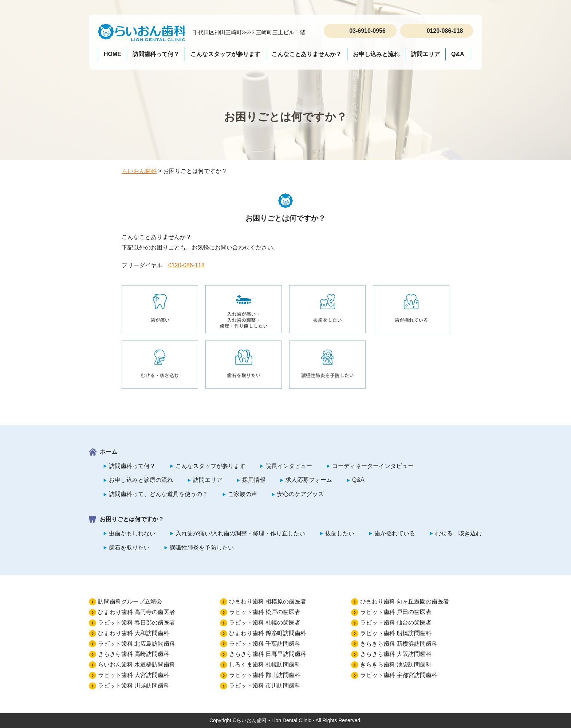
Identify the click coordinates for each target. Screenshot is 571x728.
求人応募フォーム (309, 480)
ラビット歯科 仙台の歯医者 (396, 623)
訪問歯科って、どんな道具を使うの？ (158, 494)
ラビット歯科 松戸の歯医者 (265, 612)
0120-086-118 (445, 31)
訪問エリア (425, 54)
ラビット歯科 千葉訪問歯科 (265, 644)
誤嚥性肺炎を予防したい (202, 548)
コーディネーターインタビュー (373, 466)
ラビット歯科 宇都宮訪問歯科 (399, 675)
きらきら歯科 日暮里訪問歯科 (268, 654)
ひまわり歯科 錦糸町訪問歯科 (268, 633)
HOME (113, 54)
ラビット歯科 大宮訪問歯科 (134, 675)
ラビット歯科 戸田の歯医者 (396, 612)
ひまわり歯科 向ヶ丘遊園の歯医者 (405, 601)
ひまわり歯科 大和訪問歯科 (134, 633)
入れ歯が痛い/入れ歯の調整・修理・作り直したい (240, 533)
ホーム (109, 452)
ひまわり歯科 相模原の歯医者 (268, 601)
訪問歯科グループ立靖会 (130, 601)
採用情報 (254, 480)
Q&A (458, 54)
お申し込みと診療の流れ (141, 480)
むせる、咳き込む (458, 533)
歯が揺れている (395, 533)
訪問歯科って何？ (156, 54)
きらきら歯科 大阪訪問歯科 (396, 654)
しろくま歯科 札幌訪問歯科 (265, 664)
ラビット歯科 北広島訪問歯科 (137, 644)
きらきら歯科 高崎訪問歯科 (134, 654)
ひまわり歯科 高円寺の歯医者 (137, 612)
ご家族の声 (243, 494)
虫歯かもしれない (132, 533)
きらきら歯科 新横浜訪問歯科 (399, 644)
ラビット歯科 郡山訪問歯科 (265, 675)
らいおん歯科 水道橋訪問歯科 (137, 664)
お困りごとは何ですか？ (132, 519)
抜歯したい (340, 533)
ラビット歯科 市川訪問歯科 (265, 686)
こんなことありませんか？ (307, 54)
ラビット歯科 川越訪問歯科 (134, 686)
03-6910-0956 (367, 31)
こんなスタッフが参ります (225, 54)
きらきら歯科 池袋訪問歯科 (396, 664)
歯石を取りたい (129, 548)
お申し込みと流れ (376, 54)
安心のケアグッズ (300, 494)
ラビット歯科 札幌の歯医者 (265, 623)
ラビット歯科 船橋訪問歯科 (396, 633)
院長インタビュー (289, 466)
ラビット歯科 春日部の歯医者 (137, 623)
